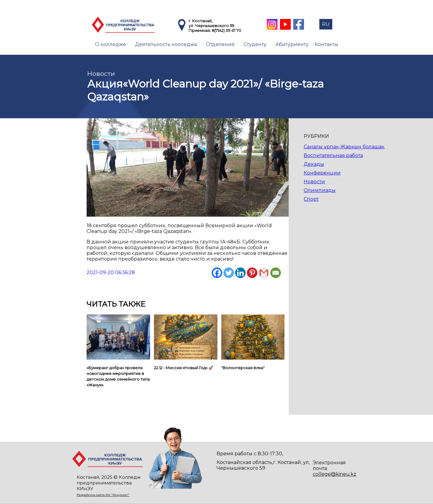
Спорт (311, 199)
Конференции (322, 173)
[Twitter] (229, 273)
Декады (314, 164)
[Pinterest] (252, 273)
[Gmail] (264, 273)
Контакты (327, 44)
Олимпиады (320, 190)
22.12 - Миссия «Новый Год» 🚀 (184, 368)
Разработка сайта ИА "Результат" (103, 495)
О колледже (111, 44)
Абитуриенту (292, 44)
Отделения (220, 44)
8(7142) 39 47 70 (226, 30)
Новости (314, 182)
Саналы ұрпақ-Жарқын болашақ (344, 147)
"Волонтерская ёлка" (243, 368)
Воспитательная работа (333, 155)
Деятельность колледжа (166, 44)
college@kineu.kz (335, 474)
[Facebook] (217, 273)
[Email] (276, 273)
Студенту (255, 44)
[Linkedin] (240, 273)
